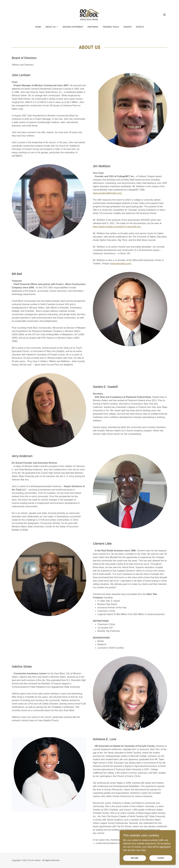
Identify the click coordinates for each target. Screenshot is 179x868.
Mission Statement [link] (73, 27)
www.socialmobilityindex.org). (108, 193)
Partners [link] (93, 27)
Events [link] (140, 27)
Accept (161, 858)
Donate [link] (127, 27)
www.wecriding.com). (121, 264)
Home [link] (38, 27)
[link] (89, 15)
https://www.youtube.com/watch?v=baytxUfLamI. (117, 227)
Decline (135, 858)
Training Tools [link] (111, 27)
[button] (164, 15)
